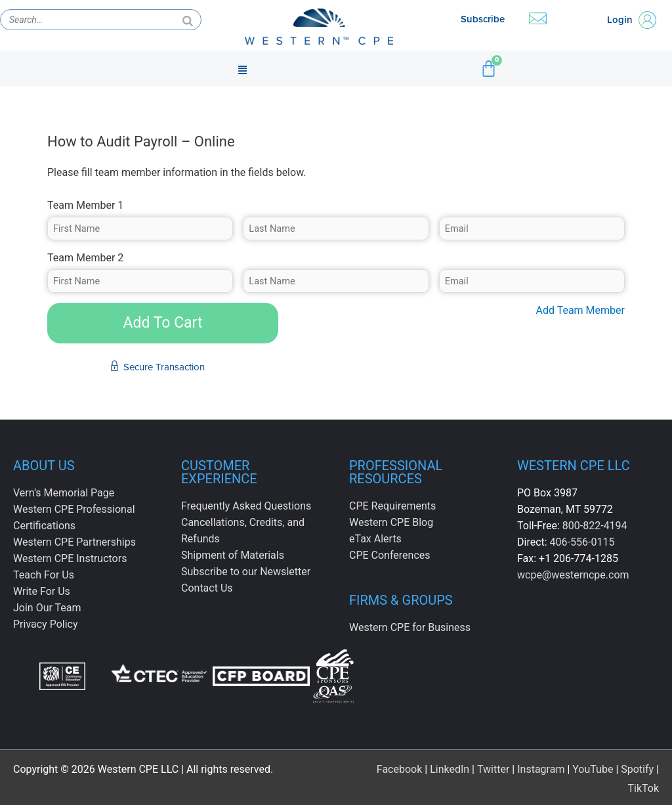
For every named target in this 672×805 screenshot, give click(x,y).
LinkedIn (450, 765)
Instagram (541, 765)
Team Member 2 (85, 258)
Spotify (637, 765)
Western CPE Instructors (70, 558)
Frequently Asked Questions (246, 506)
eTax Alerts (375, 539)
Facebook (399, 765)
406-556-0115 (582, 542)
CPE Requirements (392, 506)
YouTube (593, 765)
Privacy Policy (46, 624)
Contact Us (207, 588)
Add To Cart (163, 323)
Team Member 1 (85, 205)
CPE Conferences (390, 555)
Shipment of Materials (233, 555)
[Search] (188, 20)
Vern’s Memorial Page (64, 493)
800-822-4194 (595, 526)
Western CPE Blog (391, 522)
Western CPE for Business (410, 627)
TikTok (643, 785)
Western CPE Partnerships (74, 542)
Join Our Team (47, 608)
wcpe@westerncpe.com (573, 575)
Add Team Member (580, 310)
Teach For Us (44, 575)
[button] (242, 69)
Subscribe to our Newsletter (246, 572)
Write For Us (42, 591)
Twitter (493, 765)
